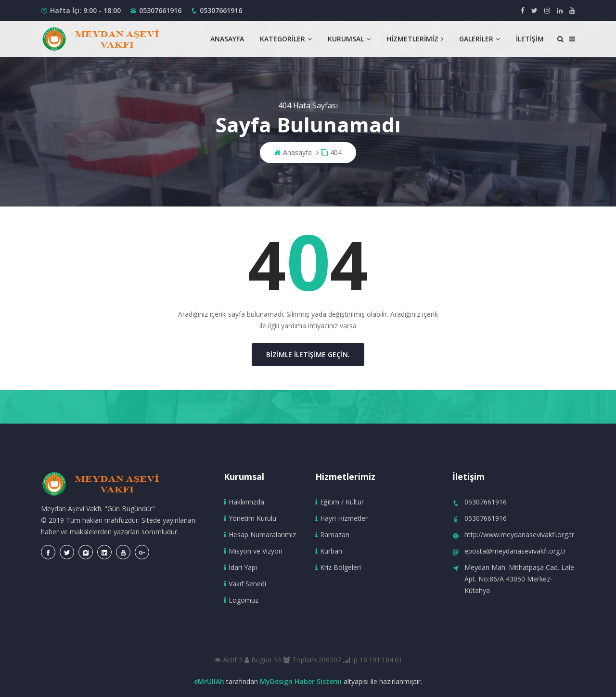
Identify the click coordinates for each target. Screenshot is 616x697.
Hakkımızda (244, 502)
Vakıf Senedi (245, 584)
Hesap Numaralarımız (260, 535)
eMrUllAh (209, 681)
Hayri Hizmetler (341, 518)
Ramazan (332, 535)
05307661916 (160, 10)
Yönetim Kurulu (250, 518)
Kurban (329, 551)
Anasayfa (227, 39)
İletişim (530, 39)
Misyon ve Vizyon (253, 551)
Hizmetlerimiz (415, 39)
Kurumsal (349, 39)
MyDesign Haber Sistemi (301, 681)
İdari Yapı (240, 567)
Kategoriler (286, 39)
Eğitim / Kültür (340, 502)
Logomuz (241, 600)
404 (331, 152)
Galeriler (480, 39)
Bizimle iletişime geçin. (308, 355)
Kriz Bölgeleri (338, 567)
